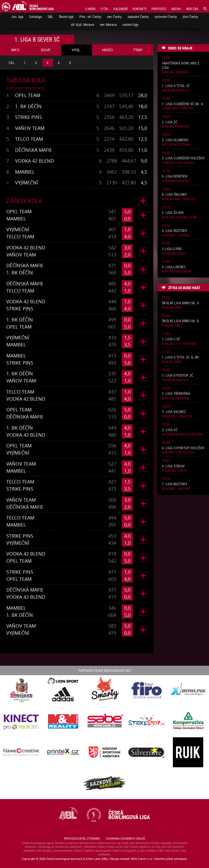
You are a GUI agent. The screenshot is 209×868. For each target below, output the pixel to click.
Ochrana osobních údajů (125, 838)
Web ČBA (192, 9)
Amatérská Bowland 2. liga (181, 65)
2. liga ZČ (170, 122)
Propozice (159, 9)
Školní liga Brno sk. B (180, 321)
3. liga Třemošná (176, 394)
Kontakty (140, 9)
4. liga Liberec (174, 267)
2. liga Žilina (173, 213)
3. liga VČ (170, 430)
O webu (91, 9)
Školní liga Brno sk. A (180, 303)
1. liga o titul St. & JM (180, 357)
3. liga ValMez (174, 412)
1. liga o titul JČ (176, 86)
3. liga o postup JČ (178, 375)
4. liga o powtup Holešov (183, 448)
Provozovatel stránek (82, 838)
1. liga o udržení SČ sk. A (182, 104)
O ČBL (105, 9)
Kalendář (121, 9)
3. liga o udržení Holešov (183, 158)
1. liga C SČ (171, 339)
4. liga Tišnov (173, 466)
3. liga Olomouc (175, 140)
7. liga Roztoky (174, 484)
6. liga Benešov (175, 176)
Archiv (176, 9)
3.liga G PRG (172, 249)
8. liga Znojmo (174, 195)
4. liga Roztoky (174, 231)
